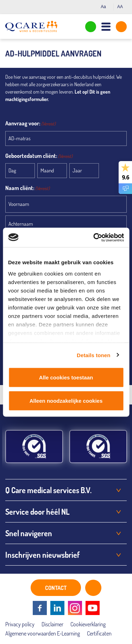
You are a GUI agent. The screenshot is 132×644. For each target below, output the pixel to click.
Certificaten (99, 633)
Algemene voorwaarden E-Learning (43, 633)
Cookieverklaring (88, 624)
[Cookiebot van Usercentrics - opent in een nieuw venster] (94, 237)
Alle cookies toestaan (66, 377)
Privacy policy (20, 624)
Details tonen (93, 355)
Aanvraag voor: (30, 124)
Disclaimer (52, 624)
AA (122, 7)
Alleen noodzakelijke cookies (66, 400)
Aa (105, 7)
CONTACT (56, 588)
